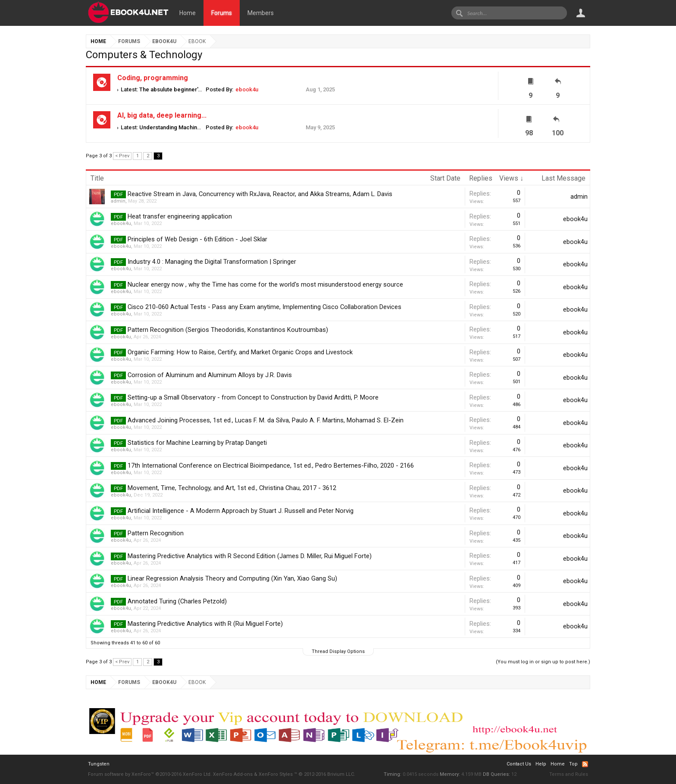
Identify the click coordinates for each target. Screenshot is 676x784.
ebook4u (247, 89)
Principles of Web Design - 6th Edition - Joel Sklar (197, 239)
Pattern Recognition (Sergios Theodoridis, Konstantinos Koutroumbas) (228, 330)
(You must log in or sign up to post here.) (543, 662)
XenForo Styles (276, 774)
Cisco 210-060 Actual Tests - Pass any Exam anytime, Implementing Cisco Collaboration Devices (264, 307)
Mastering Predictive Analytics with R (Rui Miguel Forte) (205, 624)
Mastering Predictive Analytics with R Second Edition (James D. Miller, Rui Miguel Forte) (250, 556)
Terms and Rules (569, 774)
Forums (222, 13)
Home (188, 13)
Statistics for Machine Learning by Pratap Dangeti (197, 443)
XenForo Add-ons (233, 774)
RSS (585, 764)
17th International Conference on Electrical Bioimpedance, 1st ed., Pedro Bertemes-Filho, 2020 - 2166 (271, 465)
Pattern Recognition (156, 533)
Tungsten (99, 764)
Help (541, 764)
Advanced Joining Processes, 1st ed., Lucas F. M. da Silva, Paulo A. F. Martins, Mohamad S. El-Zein (266, 420)
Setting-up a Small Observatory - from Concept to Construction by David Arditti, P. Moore (253, 397)
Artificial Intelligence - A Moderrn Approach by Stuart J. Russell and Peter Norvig (241, 511)
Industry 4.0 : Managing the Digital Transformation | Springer (212, 262)
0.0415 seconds (421, 774)
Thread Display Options (338, 651)
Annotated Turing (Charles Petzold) (177, 601)
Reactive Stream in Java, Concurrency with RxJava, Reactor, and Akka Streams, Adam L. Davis (260, 194)
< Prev (122, 156)
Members (261, 13)
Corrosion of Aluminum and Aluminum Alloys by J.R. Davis (210, 375)
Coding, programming (153, 78)
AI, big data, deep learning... (162, 115)
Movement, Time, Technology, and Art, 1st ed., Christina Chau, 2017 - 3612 (232, 488)
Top (573, 764)
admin (118, 201)
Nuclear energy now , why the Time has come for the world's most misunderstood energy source (265, 284)
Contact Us (519, 764)
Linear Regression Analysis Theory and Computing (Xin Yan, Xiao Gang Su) (232, 578)
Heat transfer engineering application (180, 216)
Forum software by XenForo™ (150, 774)
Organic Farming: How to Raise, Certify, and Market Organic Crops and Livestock (240, 352)
